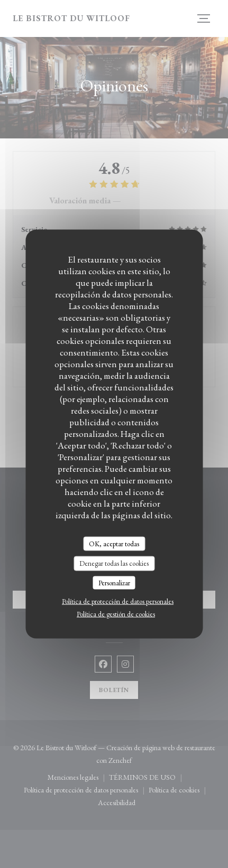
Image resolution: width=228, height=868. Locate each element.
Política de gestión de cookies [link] (116, 614)
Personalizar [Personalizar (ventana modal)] (114, 582)
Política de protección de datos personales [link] (118, 601)
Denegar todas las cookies (114, 563)
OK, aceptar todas (114, 543)
